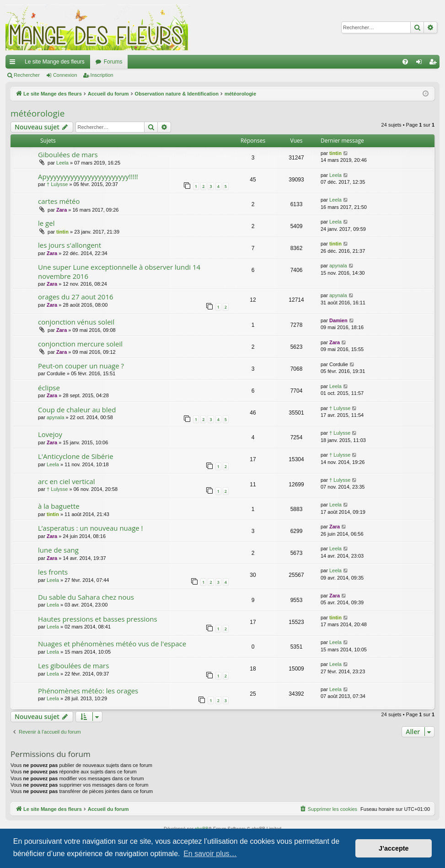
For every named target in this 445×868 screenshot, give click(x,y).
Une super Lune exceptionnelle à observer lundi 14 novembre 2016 (119, 271)
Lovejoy (50, 434)
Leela (62, 163)
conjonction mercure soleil (80, 344)
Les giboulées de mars (73, 666)
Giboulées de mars (68, 154)
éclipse (49, 388)
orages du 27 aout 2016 (76, 297)
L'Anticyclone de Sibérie (76, 456)
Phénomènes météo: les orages (88, 691)
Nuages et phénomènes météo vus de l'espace (112, 644)
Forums (113, 62)
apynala (338, 266)
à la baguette (59, 506)
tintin (335, 153)
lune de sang (58, 550)
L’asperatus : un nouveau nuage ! (91, 528)
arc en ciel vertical (67, 481)
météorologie (38, 113)
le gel (46, 223)
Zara (62, 210)
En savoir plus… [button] (210, 854)
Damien (338, 320)
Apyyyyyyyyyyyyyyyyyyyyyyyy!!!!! (88, 176)
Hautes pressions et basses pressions (98, 619)
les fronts (53, 572)
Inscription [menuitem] (435, 64)
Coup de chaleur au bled (77, 410)
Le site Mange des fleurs (55, 62)
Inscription (102, 75)
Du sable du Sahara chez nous (86, 597)
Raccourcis (14, 64)
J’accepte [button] (394, 848)
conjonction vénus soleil (76, 322)
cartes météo (59, 201)
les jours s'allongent (70, 245)
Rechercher (27, 75)
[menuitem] (405, 62)
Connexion (65, 75)
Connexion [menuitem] (421, 64)
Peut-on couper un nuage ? (81, 366)
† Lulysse (57, 184)
